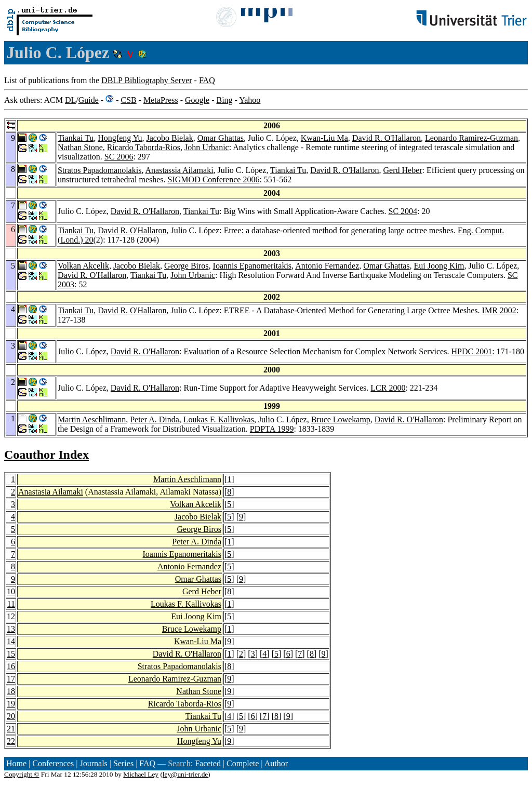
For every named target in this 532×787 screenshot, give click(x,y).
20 (11, 716)
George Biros (186, 266)
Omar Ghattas (221, 138)
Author (276, 763)
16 (11, 666)
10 (11, 591)
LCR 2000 (388, 388)
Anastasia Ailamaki (51, 492)
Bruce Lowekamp (341, 419)
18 (11, 691)
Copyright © (22, 774)
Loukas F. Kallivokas (219, 419)
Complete (243, 763)
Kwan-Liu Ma (324, 138)
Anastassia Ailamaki (179, 170)
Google (197, 100)
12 (11, 616)
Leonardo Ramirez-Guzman (471, 138)
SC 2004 (403, 211)
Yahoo (250, 100)
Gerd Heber (403, 170)
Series (123, 763)
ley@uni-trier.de (185, 774)
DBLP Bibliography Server (147, 80)
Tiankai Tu (76, 138)
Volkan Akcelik (83, 266)
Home (16, 763)
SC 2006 (119, 157)
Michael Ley (141, 774)
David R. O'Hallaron (387, 138)
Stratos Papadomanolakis (99, 170)
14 (11, 641)
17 (11, 679)
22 (11, 741)
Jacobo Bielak (169, 138)
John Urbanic (207, 147)
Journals (93, 763)
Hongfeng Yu (120, 138)
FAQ (207, 80)
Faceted (208, 763)
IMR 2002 (499, 310)
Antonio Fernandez (327, 266)
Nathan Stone (80, 147)
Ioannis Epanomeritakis (252, 266)
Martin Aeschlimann (92, 419)
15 (11, 654)
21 (11, 729)
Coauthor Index (46, 455)
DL (70, 100)
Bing (224, 100)
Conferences (53, 763)
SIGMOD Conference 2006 (214, 179)
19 (11, 704)
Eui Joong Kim (439, 266)
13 (11, 629)
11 (11, 604)
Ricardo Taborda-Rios (144, 147)
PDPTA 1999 (272, 429)
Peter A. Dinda (155, 419)
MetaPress (161, 100)
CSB (128, 100)
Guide (89, 100)
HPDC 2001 (471, 351)
